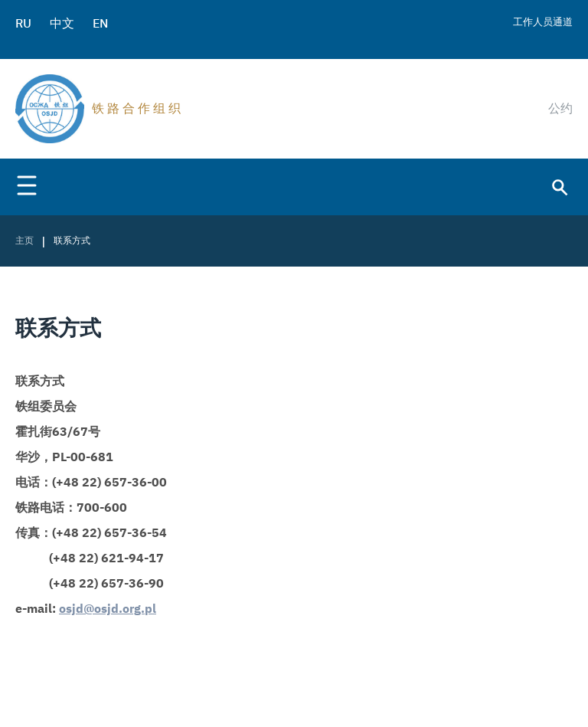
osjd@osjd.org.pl (108, 609)
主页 (24, 240)
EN (100, 23)
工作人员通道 (543, 22)
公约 (560, 108)
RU (23, 23)
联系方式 (72, 240)
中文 (62, 23)
